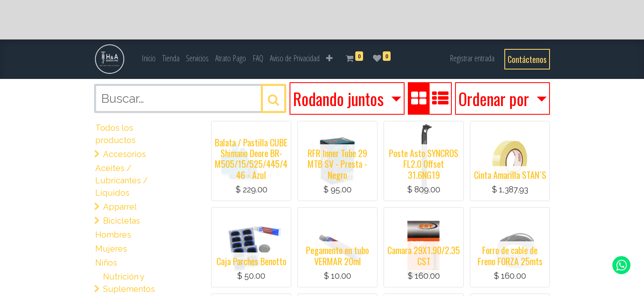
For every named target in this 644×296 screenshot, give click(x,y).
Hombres (113, 235)
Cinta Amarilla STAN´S (510, 175)
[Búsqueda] (274, 98)
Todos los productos (115, 134)
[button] (329, 58)
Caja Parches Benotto (251, 261)
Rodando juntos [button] (340, 99)
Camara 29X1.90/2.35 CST (424, 255)
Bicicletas (122, 221)
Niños (106, 263)
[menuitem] (149, 58)
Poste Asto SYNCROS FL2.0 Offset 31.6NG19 (424, 164)
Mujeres (111, 249)
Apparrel (120, 207)
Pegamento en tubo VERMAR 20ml (337, 255)
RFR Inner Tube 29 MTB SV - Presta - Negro (337, 164)
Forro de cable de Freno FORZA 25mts (510, 255)
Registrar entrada (472, 58)
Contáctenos (527, 59)
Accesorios (124, 154)
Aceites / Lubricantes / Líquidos (122, 180)
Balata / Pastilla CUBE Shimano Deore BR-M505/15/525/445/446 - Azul (251, 158)
